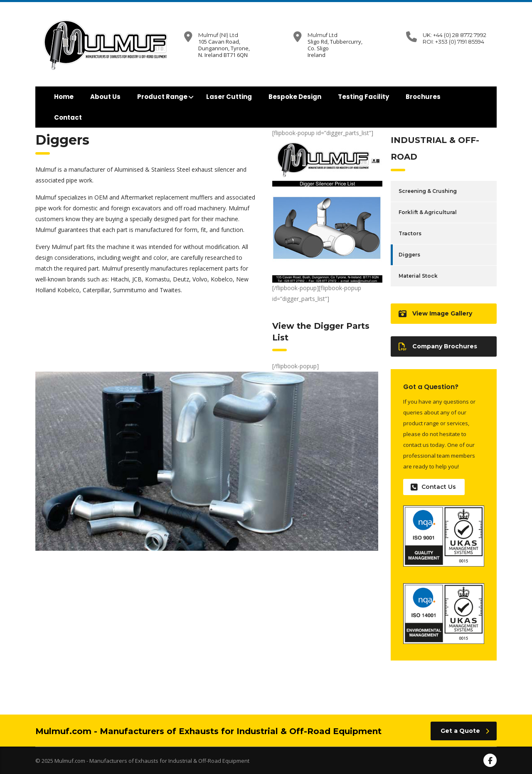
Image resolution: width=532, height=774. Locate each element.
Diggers (409, 255)
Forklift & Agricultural (428, 212)
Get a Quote (465, 731)
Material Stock (418, 276)
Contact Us (433, 487)
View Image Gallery (435, 314)
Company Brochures (438, 346)
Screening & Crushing (428, 191)
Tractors (410, 233)
